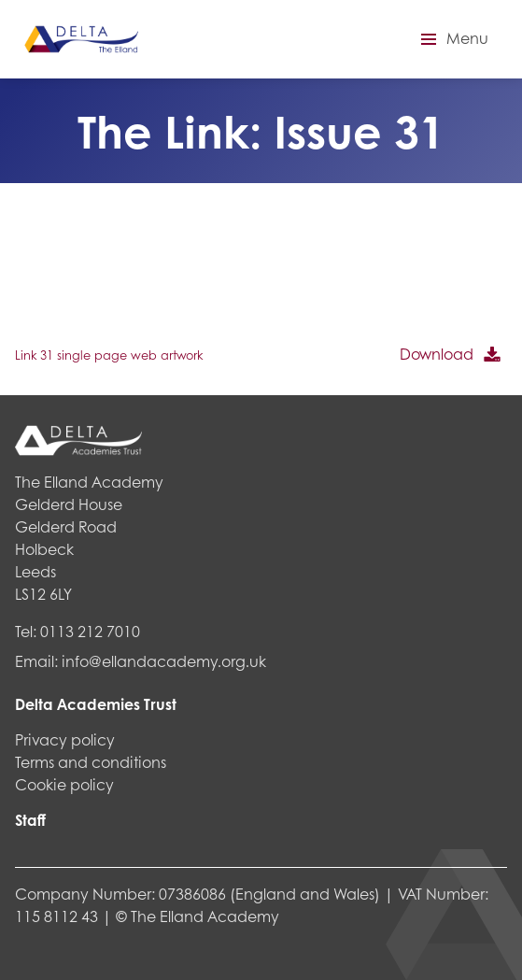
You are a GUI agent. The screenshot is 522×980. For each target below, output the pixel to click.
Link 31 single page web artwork (109, 355)
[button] (452, 39)
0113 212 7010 (90, 631)
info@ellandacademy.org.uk (164, 661)
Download (437, 354)
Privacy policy (65, 739)
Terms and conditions (91, 762)
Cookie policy (64, 784)
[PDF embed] (155, 268)
